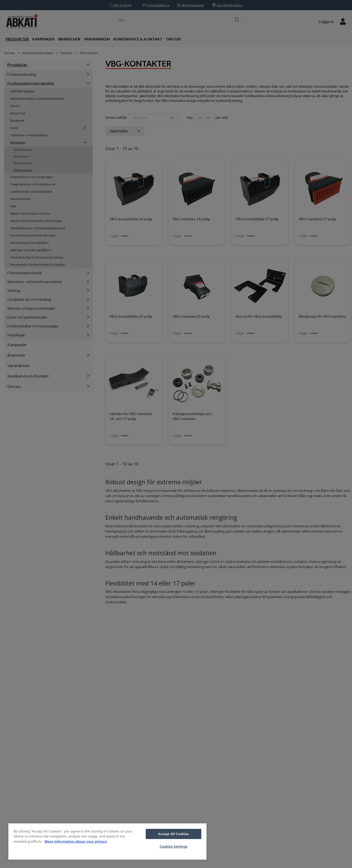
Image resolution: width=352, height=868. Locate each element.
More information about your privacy (76, 841)
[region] (107, 842)
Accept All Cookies (174, 834)
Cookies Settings (174, 846)
